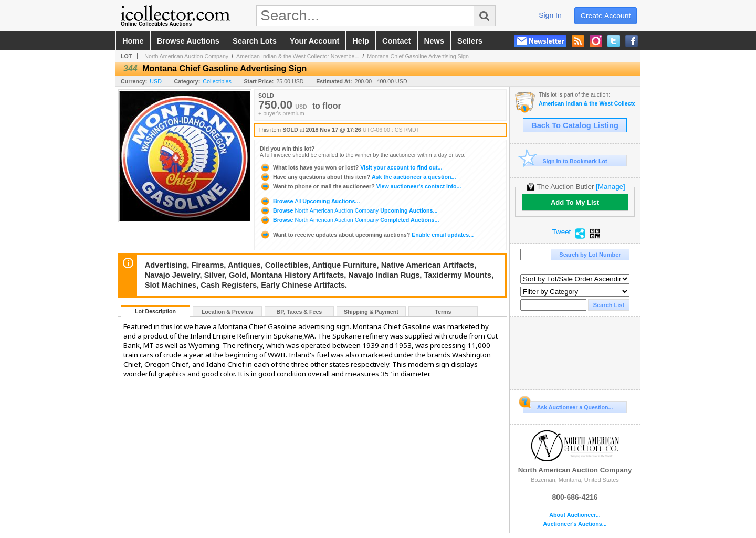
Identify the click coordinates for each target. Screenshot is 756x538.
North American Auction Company (186, 56)
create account (606, 16)
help (361, 41)
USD (156, 81)
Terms (443, 312)
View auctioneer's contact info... (360, 186)
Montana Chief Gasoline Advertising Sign (418, 56)
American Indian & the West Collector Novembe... (298, 56)
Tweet (562, 232)
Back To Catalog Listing (575, 125)
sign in (550, 15)
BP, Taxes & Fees (300, 312)
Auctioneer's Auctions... (575, 524)
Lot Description (155, 311)
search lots (255, 41)
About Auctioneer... (575, 515)
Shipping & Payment (371, 312)
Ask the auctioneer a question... (358, 177)
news (434, 41)
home (133, 41)
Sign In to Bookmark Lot (565, 161)
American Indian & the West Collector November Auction (587, 104)
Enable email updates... (367, 235)
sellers (470, 41)
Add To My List (575, 202)
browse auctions (188, 41)
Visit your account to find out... (351, 167)
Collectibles (217, 81)
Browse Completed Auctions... (349, 220)
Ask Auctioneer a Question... (568, 406)
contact (397, 41)
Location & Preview (227, 312)
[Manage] (610, 187)
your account (314, 41)
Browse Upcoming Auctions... (310, 201)
